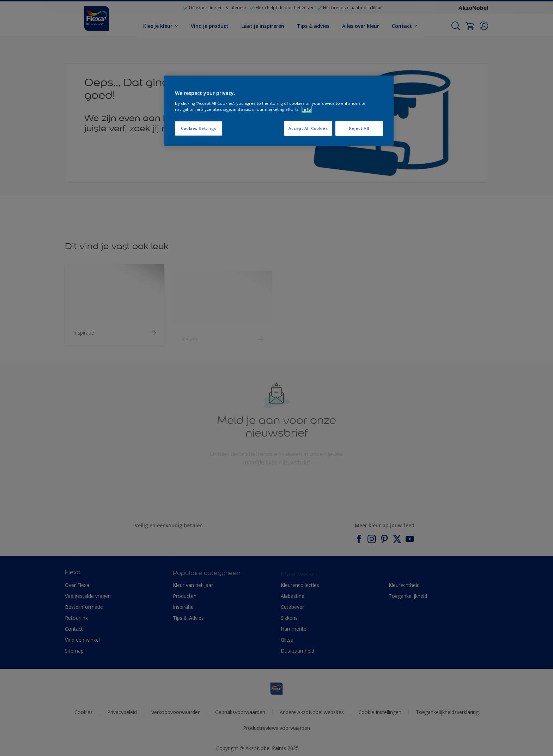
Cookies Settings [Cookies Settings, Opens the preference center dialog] (199, 128)
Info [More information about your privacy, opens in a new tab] (307, 109)
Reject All (359, 128)
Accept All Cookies (308, 128)
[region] (279, 111)
